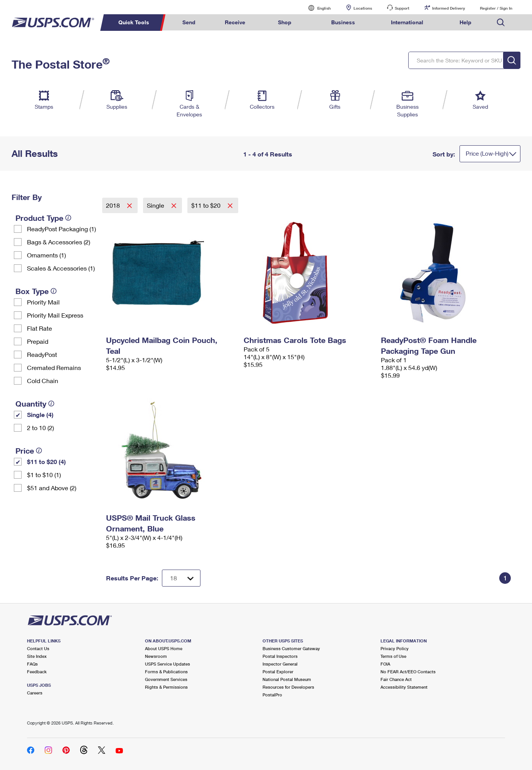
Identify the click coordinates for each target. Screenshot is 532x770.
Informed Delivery (449, 8)
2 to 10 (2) (40, 428)
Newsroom (156, 656)
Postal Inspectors (280, 656)
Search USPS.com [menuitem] (501, 23)
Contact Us (38, 648)
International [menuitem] (407, 22)
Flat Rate (40, 328)
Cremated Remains (54, 367)
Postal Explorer (278, 672)
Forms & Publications (166, 672)
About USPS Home (164, 648)
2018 (114, 205)
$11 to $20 (207, 205)
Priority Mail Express (55, 315)
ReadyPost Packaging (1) (61, 229)
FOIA (385, 664)
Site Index (37, 656)
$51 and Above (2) (52, 488)
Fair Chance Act (396, 679)
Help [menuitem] (465, 22)
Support (402, 8)
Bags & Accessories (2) (59, 242)
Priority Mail (43, 302)
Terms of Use (393, 656)
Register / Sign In (496, 8)
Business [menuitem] (343, 22)
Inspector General (280, 664)
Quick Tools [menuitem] (134, 22)
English (316, 8)
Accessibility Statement (404, 687)
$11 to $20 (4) (46, 461)
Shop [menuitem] (285, 22)
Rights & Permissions (166, 687)
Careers (35, 693)
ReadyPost (42, 354)
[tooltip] (68, 218)
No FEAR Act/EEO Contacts (408, 672)
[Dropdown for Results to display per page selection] (181, 578)
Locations (363, 8)
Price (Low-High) (487, 153)
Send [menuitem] (189, 22)
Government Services (166, 679)
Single (156, 205)
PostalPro (272, 695)
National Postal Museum (287, 679)
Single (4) (40, 414)
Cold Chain (43, 381)
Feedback (37, 672)
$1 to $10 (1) (44, 475)
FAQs (32, 664)
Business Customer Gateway (291, 648)
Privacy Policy (395, 648)
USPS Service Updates (168, 664)
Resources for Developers (288, 687)
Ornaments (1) (46, 255)
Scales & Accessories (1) (61, 268)
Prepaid (38, 341)
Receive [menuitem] (235, 22)
